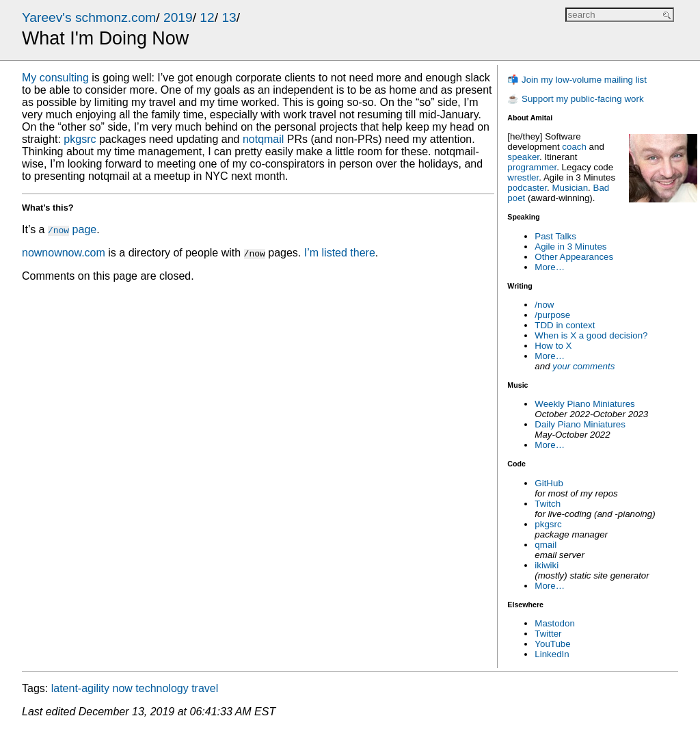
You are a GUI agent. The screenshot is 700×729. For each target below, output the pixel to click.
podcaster (527, 188)
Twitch (548, 504)
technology (162, 688)
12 (207, 17)
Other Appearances (574, 257)
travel (205, 688)
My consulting (55, 78)
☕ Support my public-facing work (575, 99)
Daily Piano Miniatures (580, 424)
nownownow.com (64, 253)
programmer (532, 167)
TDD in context (565, 325)
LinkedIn (552, 654)
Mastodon (555, 623)
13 (229, 17)
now (123, 688)
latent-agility (80, 688)
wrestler (523, 177)
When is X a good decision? (591, 335)
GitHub (549, 483)
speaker (523, 157)
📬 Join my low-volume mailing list (577, 80)
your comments (583, 366)
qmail (546, 545)
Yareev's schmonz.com (89, 17)
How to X (553, 346)
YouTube (552, 644)
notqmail (263, 139)
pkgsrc (548, 524)
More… (550, 267)
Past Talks (555, 236)
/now (544, 305)
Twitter (548, 634)
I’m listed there (340, 253)
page (72, 229)
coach (574, 147)
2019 (178, 17)
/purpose (552, 315)
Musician (570, 188)
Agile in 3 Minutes (570, 247)
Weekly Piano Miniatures (584, 404)
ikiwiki (547, 565)
